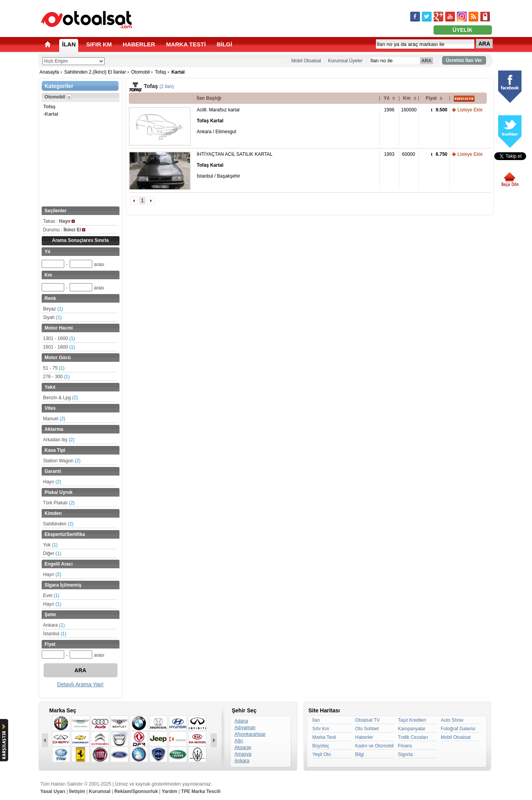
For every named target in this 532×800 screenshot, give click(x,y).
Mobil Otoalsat (306, 61)
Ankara (54, 625)
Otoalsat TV (368, 720)
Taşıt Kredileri (412, 720)
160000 (409, 110)
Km (407, 98)
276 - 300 (57, 377)
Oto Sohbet (367, 729)
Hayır (52, 482)
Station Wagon (62, 461)
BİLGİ (225, 44)
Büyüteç (321, 746)
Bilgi (360, 754)
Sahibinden (58, 524)
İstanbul (55, 634)
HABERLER (139, 44)
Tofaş (161, 72)
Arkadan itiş (59, 440)
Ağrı (239, 741)
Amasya (243, 754)
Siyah (53, 317)
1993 (389, 154)
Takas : (59, 221)
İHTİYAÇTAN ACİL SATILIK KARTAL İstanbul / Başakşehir (235, 165)
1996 (389, 110)
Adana (241, 721)
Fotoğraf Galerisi (458, 729)
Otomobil (140, 72)
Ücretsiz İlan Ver (464, 60)
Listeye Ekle (470, 110)
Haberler (364, 737)
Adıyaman (245, 728)
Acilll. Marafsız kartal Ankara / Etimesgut (218, 121)
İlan (316, 720)
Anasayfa (49, 72)
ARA (484, 44)
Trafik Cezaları (413, 737)
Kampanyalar (412, 729)
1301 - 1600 (59, 338)
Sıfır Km (321, 729)
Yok (51, 545)
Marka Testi (324, 737)
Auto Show (452, 720)
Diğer (52, 553)
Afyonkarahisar (250, 734)
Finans (405, 746)
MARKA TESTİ (186, 44)
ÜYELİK (463, 30)
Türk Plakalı (59, 503)
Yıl (387, 98)
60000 (408, 154)
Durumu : (64, 230)
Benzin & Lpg (61, 398)
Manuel (54, 419)
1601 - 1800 (59, 347)
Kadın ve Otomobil (375, 746)
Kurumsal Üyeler (345, 61)
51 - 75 (54, 368)
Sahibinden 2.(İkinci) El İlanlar (95, 72)
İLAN (69, 44)
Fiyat (431, 98)
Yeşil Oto (322, 754)
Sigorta (406, 754)
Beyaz (53, 309)
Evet (51, 596)
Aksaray (243, 747)
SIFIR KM (99, 44)
